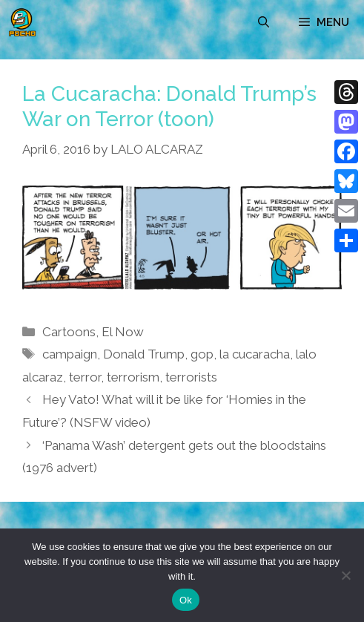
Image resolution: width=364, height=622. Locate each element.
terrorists (191, 377)
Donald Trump (144, 354)
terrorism (133, 377)
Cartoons (69, 332)
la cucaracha (255, 354)
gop (202, 354)
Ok (186, 600)
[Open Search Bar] (264, 22)
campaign (70, 354)
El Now (123, 332)
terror (85, 377)
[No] (345, 575)
